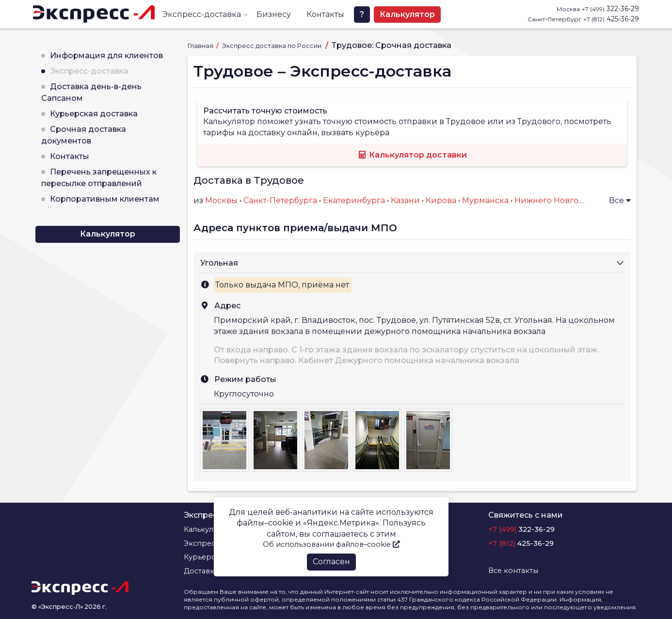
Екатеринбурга (354, 200)
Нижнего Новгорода (557, 200)
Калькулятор (407, 14)
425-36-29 (611, 19)
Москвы (221, 200)
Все (620, 200)
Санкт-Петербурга (280, 200)
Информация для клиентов (106, 56)
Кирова (441, 200)
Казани (405, 200)
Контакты (325, 14)
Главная (201, 46)
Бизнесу (274, 14)
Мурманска (485, 200)
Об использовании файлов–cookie (331, 544)
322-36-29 (610, 9)
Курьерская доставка (94, 114)
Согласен (331, 562)
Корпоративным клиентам (105, 199)
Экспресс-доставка (202, 14)
